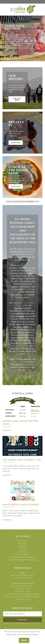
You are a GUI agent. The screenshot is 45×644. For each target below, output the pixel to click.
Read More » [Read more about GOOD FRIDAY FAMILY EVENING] (7, 520)
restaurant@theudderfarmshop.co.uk (22, 560)
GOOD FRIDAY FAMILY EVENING (21, 505)
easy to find (17, 362)
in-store (28, 289)
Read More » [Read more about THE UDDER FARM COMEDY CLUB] (7, 475)
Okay (24, 640)
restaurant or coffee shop (24, 304)
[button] (3, 38)
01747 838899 (22, 554)
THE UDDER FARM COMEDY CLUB (22, 460)
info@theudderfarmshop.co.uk (22, 557)
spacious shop (28, 265)
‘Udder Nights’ (22, 346)
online (13, 292)
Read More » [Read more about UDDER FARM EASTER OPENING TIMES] (7, 430)
